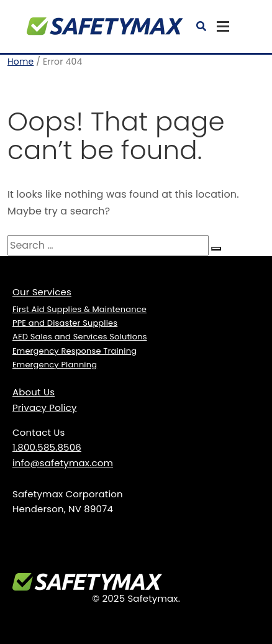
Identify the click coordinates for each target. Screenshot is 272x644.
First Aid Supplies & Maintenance (79, 309)
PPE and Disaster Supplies (65, 323)
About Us (34, 392)
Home (20, 62)
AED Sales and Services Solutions (80, 337)
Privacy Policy (45, 407)
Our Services (42, 292)
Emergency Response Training (75, 351)
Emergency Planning (55, 365)
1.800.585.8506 (47, 447)
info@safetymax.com (63, 463)
